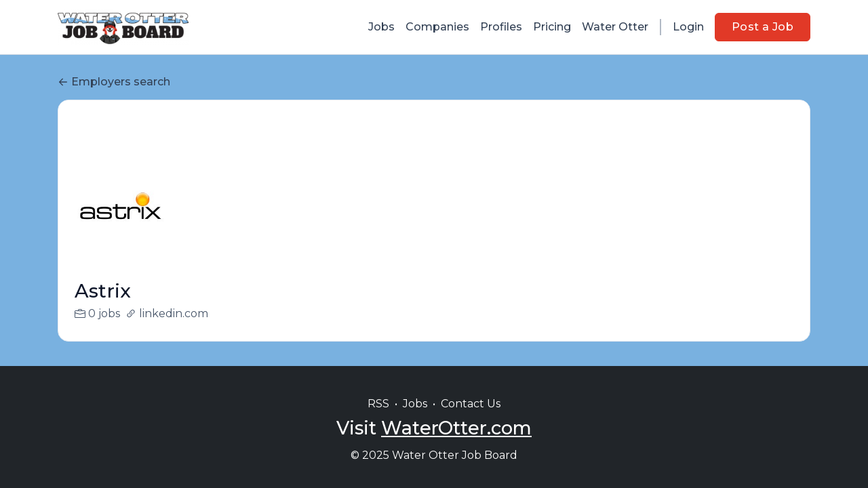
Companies (437, 27)
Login (688, 27)
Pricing (552, 27)
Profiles (501, 27)
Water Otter (615, 27)
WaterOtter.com (456, 428)
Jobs (381, 27)
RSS (378, 404)
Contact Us (471, 404)
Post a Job (763, 27)
